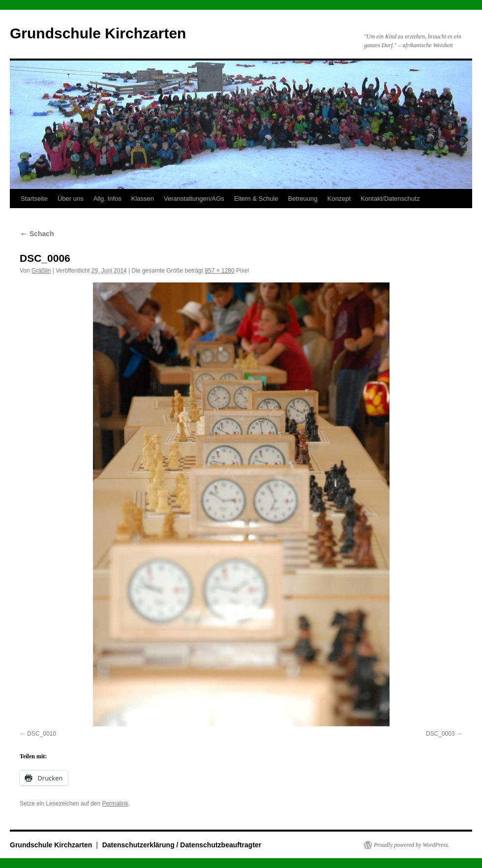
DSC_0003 (440, 734)
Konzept (339, 199)
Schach (37, 234)
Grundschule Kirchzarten (98, 33)
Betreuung (302, 199)
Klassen (143, 199)
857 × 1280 (219, 271)
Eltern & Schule (256, 199)
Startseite (34, 199)
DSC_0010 (42, 734)
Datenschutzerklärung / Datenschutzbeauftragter (182, 845)
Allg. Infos (107, 199)
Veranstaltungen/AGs (194, 199)
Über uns (71, 199)
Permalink (115, 804)
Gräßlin (41, 271)
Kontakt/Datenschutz (390, 199)
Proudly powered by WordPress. (412, 845)
